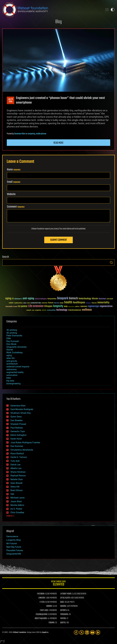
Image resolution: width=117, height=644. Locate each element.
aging (9, 355)
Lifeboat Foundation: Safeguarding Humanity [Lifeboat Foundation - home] (52, 10)
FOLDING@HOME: (42, 614)
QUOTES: (63, 623)
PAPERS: (63, 619)
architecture (12, 364)
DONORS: (49, 606)
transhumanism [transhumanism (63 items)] (75, 310)
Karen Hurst (16, 439)
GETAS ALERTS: (65, 598)
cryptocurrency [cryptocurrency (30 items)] (18, 303)
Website (11, 194)
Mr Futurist (12, 543)
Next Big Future (14, 547)
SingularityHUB (14, 554)
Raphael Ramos (18, 476)
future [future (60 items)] (51, 303)
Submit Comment (59, 240)
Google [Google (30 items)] (62, 303)
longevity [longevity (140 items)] (58, 306)
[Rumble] (98, 632)
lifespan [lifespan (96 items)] (48, 306)
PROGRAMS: (64, 614)
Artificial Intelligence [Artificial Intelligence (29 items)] (41, 299)
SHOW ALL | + (11, 516)
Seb (12, 494)
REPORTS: (64, 610)
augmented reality (15, 372)
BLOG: (62, 602)
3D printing (12, 330)
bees (9, 378)
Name (14, 170)
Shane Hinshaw (18, 472)
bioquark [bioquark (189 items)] (63, 298)
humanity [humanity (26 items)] (88, 303)
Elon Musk (11, 344)
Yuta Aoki (15, 461)
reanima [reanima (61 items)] (84, 306)
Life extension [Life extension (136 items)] (36, 306)
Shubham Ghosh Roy (21, 413)
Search (111, 262)
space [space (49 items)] (44, 310)
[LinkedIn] (87, 632)
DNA (9, 338)
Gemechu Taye (18, 431)
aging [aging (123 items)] (8, 299)
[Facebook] (76, 632)
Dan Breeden (17, 420)
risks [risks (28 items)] (33, 310)
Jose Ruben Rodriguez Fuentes (25, 443)
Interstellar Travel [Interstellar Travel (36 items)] (11, 307)
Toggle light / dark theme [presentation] (113, 10)
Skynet (10, 350)
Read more (58, 143)
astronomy (12, 369)
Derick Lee (15, 465)
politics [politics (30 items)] (77, 307)
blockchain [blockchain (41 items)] (102, 299)
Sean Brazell (16, 483)
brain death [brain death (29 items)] (110, 299)
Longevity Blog (14, 540)
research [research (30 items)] (29, 310)
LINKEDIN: (42, 598)
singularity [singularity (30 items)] (38, 310)
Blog (58, 22)
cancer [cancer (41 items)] (11, 303)
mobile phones (41, 134)
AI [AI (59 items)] (13, 299)
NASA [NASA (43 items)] (66, 307)
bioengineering (13, 384)
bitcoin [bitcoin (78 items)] (95, 299)
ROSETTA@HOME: (41, 619)
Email (14, 182)
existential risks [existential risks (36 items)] (36, 303)
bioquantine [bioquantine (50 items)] (52, 299)
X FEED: (42, 602)
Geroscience (12, 536)
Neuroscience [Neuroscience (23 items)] (71, 307)
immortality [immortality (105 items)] (103, 303)
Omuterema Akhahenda (22, 450)
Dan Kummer (17, 446)
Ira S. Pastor (16, 509)
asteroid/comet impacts (18, 367)
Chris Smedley (17, 512)
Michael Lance (17, 498)
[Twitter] (82, 632)
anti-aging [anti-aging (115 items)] (28, 299)
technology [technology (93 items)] (62, 310)
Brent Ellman (17, 490)
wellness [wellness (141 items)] (87, 310)
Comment (16, 207)
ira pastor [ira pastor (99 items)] (23, 306)
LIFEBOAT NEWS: (66, 594)
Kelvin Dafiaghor (18, 435)
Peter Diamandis (14, 336)
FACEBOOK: (41, 594)
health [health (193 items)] (68, 302)
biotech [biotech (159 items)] (73, 298)
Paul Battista (17, 428)
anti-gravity (12, 361)
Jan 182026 (11, 100)
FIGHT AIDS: (44, 610)
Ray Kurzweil (13, 341)
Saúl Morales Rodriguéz (22, 409)
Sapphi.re (45, 632)
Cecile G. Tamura (19, 457)
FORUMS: (52, 623)
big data (10, 381)
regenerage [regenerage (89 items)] (93, 306)
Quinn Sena (16, 417)
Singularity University (16, 347)
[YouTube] (92, 632)
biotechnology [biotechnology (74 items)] (85, 299)
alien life (10, 358)
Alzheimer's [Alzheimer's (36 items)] (18, 299)
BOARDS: (63, 606)
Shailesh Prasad (18, 424)
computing (31, 134)
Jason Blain (16, 501)
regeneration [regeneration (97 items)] (106, 306)
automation (12, 375)
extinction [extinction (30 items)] (45, 303)
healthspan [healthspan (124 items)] (79, 303)
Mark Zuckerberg (14, 352)
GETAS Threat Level (58, 584)
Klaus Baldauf (17, 453)
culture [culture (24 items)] (25, 303)
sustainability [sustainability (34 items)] (51, 310)
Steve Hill (15, 487)
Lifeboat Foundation (19, 632)
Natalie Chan (17, 479)
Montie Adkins (17, 505)
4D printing (12, 333)
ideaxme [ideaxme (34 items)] (94, 303)
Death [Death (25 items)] (29, 303)
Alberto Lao (16, 468)
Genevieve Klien (20, 134)
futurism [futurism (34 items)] (56, 303)
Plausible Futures (15, 550)
